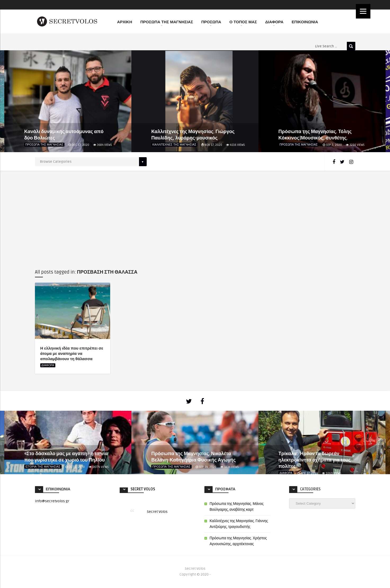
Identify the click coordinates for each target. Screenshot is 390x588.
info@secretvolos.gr (52, 501)
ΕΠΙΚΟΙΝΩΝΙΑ (305, 22)
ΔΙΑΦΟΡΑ (274, 23)
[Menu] (363, 11)
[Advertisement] (195, 218)
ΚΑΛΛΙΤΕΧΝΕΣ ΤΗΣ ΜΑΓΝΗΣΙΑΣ (174, 145)
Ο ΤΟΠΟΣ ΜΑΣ (243, 23)
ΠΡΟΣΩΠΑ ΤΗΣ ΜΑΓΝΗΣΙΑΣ (167, 23)
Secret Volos (143, 489)
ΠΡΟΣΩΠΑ (211, 23)
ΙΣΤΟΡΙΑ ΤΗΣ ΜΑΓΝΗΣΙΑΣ (43, 467)
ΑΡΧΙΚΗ (125, 22)
